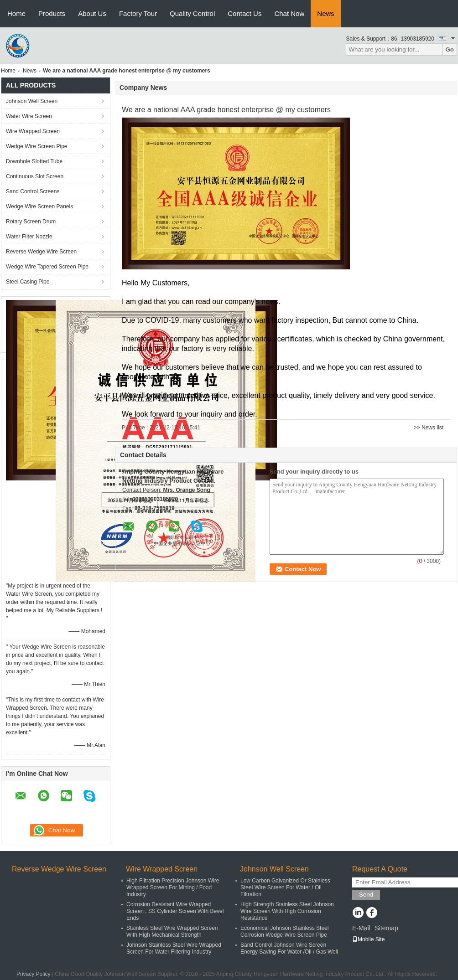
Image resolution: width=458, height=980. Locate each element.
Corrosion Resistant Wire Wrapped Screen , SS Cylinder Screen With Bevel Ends (175, 911)
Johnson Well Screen (32, 101)
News (326, 13)
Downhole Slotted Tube (34, 161)
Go (450, 49)
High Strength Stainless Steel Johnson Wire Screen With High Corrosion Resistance (287, 911)
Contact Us (245, 13)
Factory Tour (138, 13)
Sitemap (386, 928)
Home (16, 13)
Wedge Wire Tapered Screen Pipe (47, 267)
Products (52, 13)
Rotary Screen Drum (31, 222)
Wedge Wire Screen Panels (39, 206)
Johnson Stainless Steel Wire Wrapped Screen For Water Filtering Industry (174, 948)
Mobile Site (368, 939)
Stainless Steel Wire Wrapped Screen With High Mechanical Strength (172, 931)
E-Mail (361, 928)
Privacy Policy (34, 974)
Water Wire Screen (29, 116)
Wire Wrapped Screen (33, 131)
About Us (92, 13)
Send (366, 895)
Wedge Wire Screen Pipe (37, 146)
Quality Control (192, 13)
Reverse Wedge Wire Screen (41, 252)
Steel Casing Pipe (28, 282)
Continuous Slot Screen (35, 176)
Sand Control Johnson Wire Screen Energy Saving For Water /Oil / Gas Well (289, 948)
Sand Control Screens (33, 191)
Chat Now (289, 13)
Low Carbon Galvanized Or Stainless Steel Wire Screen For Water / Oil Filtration (285, 887)
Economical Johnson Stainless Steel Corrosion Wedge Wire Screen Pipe (284, 931)
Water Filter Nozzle (29, 237)
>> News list (429, 428)
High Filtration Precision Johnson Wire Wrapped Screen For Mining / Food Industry (173, 887)
